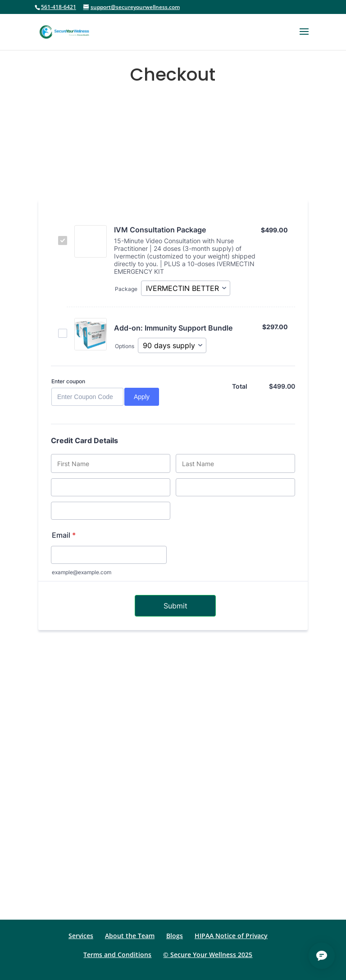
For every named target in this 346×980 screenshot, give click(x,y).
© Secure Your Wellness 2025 (208, 955)
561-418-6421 (59, 7)
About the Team (130, 936)
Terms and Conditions (117, 955)
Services (81, 936)
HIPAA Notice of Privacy (231, 936)
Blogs (175, 936)
